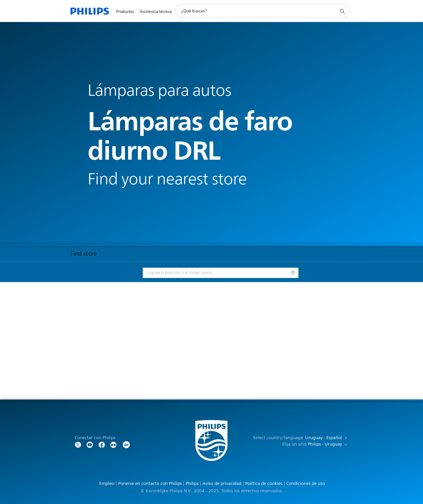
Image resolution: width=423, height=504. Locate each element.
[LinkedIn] (126, 444)
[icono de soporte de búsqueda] (342, 11)
